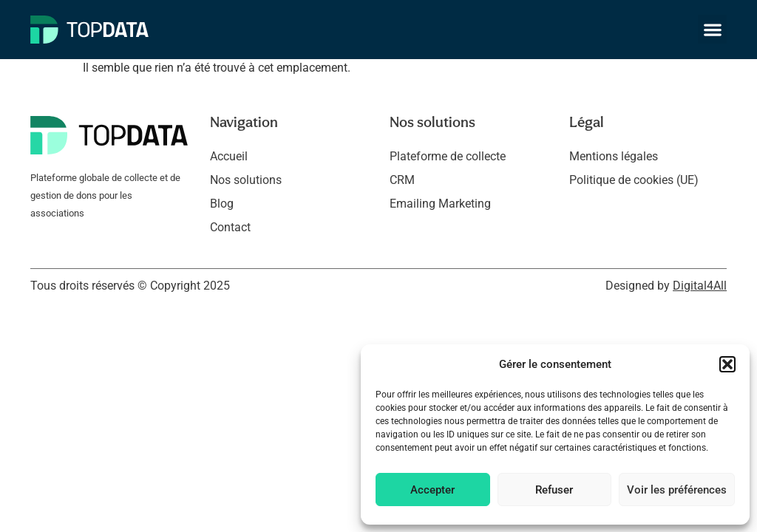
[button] (727, 364)
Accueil (229, 156)
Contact (230, 227)
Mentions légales (614, 156)
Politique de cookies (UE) (634, 180)
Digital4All (700, 286)
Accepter (432, 490)
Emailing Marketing (440, 204)
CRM (402, 180)
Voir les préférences (677, 490)
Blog (222, 204)
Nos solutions (246, 180)
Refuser (554, 490)
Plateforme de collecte (448, 156)
